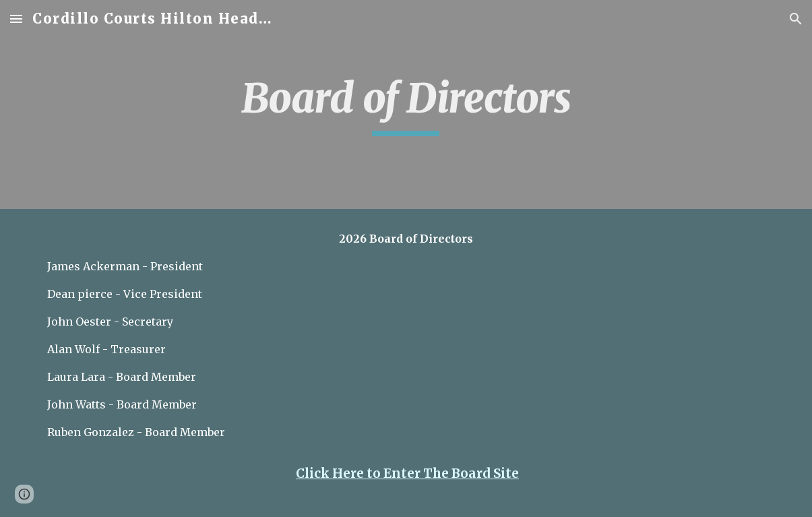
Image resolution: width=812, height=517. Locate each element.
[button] (16, 19)
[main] (406, 104)
